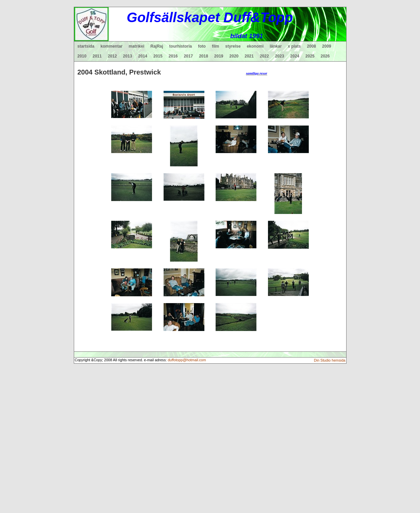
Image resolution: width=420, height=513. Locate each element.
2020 (234, 56)
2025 (310, 56)
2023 (280, 56)
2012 (112, 56)
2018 (204, 56)
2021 (249, 56)
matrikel (136, 46)
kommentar (112, 46)
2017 (188, 56)
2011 (97, 56)
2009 (327, 46)
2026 (325, 56)
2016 (173, 56)
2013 (128, 56)
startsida (86, 46)
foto (202, 46)
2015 (158, 56)
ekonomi (255, 46)
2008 (311, 46)
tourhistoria (181, 46)
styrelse (233, 46)
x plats (294, 46)
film (215, 46)
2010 (82, 56)
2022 (264, 56)
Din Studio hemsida (330, 360)
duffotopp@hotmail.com (187, 360)
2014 (143, 56)
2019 (219, 56)
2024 (295, 56)
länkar (276, 46)
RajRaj (157, 46)
